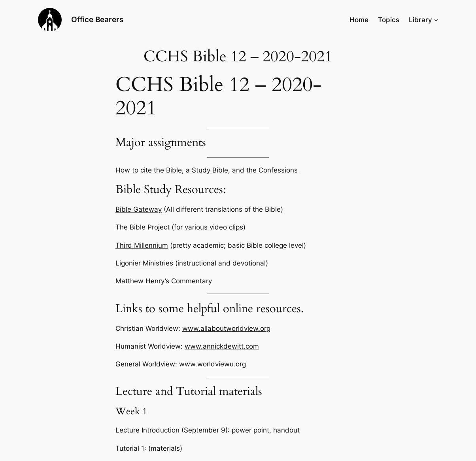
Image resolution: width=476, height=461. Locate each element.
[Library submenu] (436, 20)
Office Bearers (97, 20)
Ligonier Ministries (145, 263)
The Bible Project (143, 227)
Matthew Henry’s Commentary (164, 281)
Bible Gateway (139, 209)
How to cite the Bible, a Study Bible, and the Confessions (207, 170)
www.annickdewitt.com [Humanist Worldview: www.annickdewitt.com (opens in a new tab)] (222, 346)
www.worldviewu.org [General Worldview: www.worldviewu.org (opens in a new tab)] (212, 364)
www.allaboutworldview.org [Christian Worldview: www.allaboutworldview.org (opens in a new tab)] (226, 328)
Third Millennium (142, 245)
